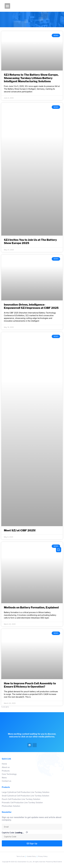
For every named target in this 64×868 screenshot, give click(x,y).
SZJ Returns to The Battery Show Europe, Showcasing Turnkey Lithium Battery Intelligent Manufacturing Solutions (31, 78)
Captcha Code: (15, 833)
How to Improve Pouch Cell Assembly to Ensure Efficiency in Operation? (30, 685)
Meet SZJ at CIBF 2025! (20, 530)
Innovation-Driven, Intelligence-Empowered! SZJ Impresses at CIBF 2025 (31, 306)
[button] (7, 6)
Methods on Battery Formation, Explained (31, 607)
